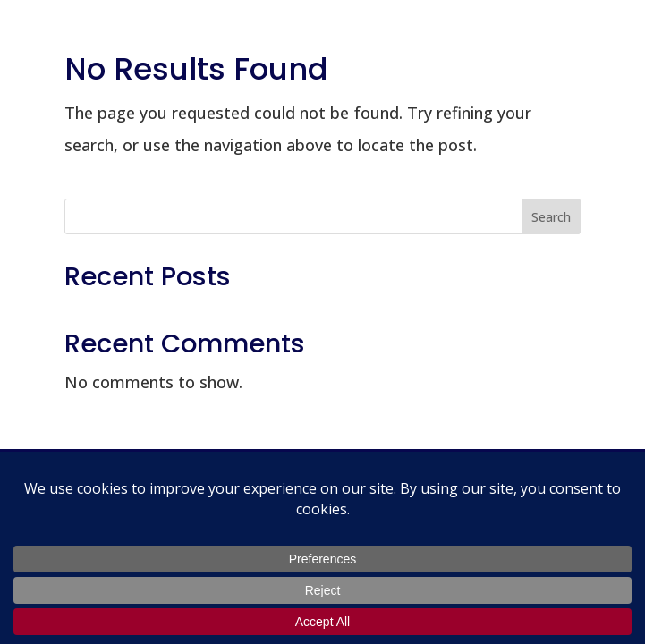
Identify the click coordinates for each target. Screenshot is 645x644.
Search (551, 217)
